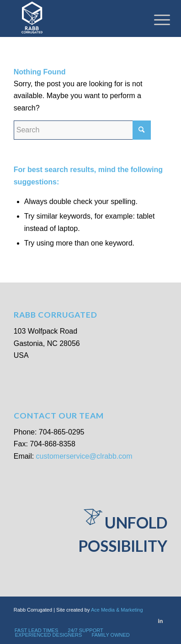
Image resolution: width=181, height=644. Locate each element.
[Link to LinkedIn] (160, 621)
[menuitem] (37, 630)
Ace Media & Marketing (117, 610)
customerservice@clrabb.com (84, 456)
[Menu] (155, 19)
